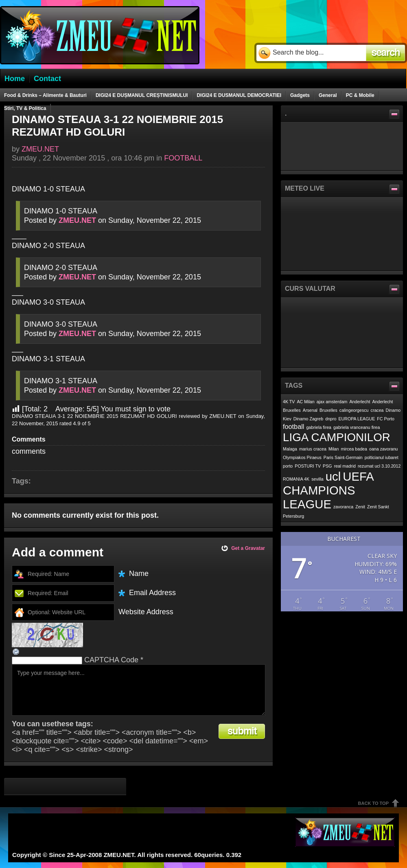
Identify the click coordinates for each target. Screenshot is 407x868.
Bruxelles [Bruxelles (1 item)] (328, 410)
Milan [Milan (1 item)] (334, 449)
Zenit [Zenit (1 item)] (360, 507)
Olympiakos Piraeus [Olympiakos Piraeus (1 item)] (302, 457)
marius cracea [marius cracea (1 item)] (313, 449)
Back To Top (373, 803)
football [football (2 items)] (293, 426)
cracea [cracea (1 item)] (377, 410)
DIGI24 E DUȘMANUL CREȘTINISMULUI (142, 95)
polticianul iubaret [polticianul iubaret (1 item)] (382, 457)
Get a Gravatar (248, 548)
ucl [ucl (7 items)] (333, 476)
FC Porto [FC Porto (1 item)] (386, 419)
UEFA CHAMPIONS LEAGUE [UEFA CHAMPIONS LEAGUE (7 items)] (328, 490)
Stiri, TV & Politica (25, 108)
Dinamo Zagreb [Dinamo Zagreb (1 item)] (308, 419)
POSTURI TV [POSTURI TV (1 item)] (308, 466)
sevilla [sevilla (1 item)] (317, 479)
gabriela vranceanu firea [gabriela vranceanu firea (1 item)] (357, 427)
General (328, 95)
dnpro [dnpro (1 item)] (331, 419)
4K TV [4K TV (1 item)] (289, 402)
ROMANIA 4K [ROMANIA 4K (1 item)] (296, 479)
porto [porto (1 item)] (288, 466)
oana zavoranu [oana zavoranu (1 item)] (384, 449)
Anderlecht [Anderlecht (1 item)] (360, 402)
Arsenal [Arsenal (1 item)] (310, 410)
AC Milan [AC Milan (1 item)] (305, 402)
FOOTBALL (183, 158)
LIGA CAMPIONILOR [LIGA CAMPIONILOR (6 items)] (337, 437)
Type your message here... (139, 690)
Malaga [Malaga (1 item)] (290, 449)
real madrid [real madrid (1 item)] (345, 466)
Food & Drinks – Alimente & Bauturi (45, 95)
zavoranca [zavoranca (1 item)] (343, 507)
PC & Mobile (360, 95)
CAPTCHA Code (111, 660)
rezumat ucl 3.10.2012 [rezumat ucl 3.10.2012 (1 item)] (379, 466)
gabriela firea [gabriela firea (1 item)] (319, 427)
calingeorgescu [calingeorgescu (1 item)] (354, 410)
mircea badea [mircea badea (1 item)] (354, 449)
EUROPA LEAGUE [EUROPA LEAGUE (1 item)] (357, 419)
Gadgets (300, 95)
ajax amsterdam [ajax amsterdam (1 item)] (332, 402)
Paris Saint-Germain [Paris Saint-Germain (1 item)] (343, 457)
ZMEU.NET (40, 149)
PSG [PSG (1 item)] (327, 466)
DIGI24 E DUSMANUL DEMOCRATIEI (239, 95)
